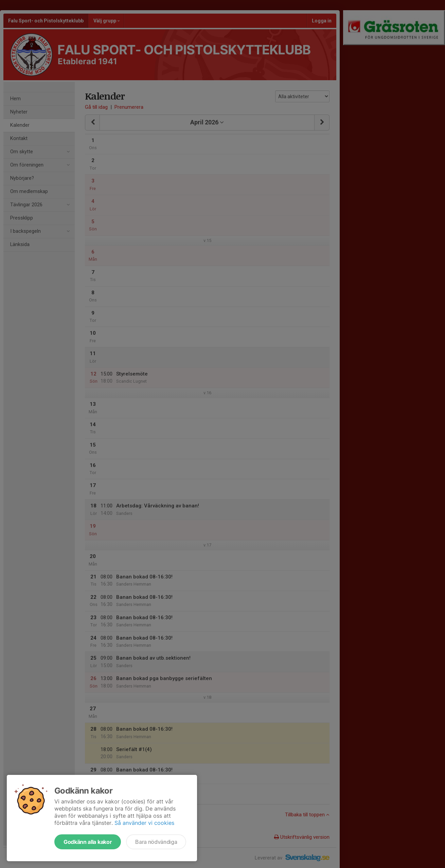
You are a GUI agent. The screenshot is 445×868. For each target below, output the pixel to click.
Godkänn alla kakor (88, 842)
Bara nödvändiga (156, 842)
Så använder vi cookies (144, 823)
